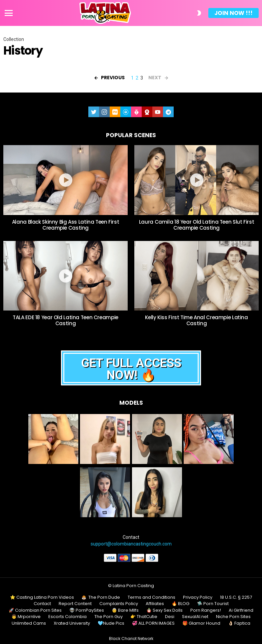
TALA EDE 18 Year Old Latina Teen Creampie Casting (65, 320)
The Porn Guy (108, 617)
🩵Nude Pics (111, 623)
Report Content (75, 604)
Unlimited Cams (29, 623)
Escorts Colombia (67, 617)
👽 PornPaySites (87, 610)
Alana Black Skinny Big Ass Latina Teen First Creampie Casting (66, 225)
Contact (42, 604)
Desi (170, 617)
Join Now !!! (233, 13)
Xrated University (72, 623)
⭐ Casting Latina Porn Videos (42, 597)
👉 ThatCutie (144, 617)
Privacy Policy (198, 597)
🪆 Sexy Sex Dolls (164, 610)
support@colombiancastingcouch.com (131, 544)
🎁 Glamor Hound (201, 623)
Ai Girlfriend (241, 610)
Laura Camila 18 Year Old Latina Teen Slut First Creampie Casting (196, 225)
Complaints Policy (119, 604)
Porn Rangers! (206, 610)
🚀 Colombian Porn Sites (35, 610)
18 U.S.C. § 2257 (236, 597)
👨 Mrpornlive (26, 617)
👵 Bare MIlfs (125, 610)
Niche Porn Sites (233, 617)
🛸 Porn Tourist (213, 604)
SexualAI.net (195, 617)
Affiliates (155, 604)
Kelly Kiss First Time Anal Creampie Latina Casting (196, 320)
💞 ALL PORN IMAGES (153, 623)
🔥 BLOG (180, 604)
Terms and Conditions (151, 597)
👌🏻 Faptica (239, 623)
